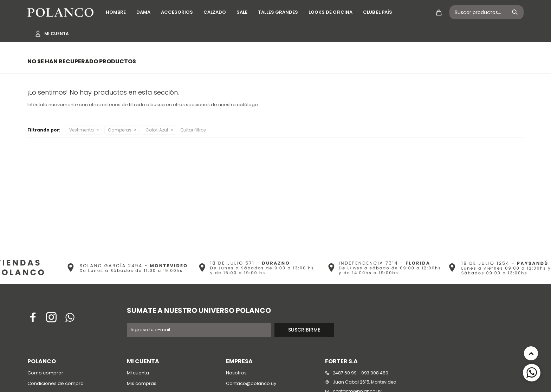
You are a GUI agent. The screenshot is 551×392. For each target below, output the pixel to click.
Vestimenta (82, 130)
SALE (242, 12)
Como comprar (45, 373)
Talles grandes (278, 12)
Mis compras (142, 383)
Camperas (120, 130)
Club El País (378, 12)
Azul (157, 130)
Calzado (215, 12)
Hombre (116, 12)
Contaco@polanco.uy (251, 383)
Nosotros (236, 373)
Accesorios (177, 12)
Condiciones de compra (56, 383)
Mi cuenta (138, 373)
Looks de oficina (330, 12)
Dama (143, 12)
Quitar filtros (193, 130)
